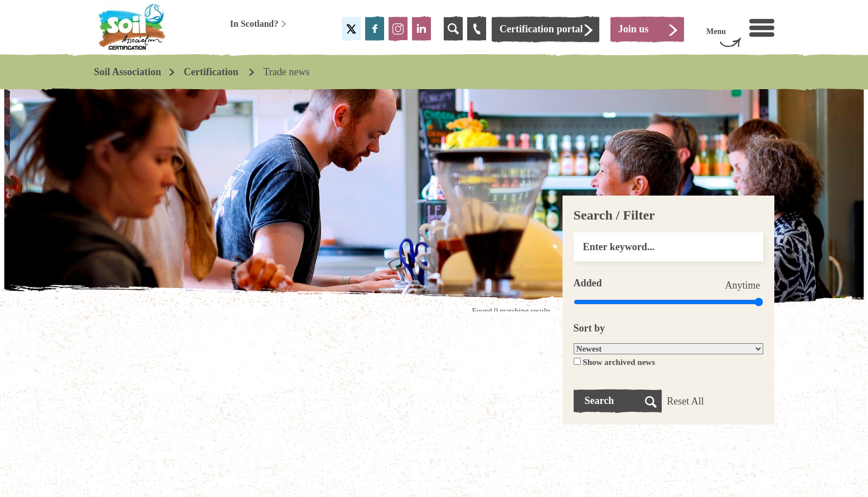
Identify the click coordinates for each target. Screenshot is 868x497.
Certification (212, 72)
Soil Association (128, 72)
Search (600, 401)
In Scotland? (259, 24)
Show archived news (619, 362)
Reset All (685, 401)
